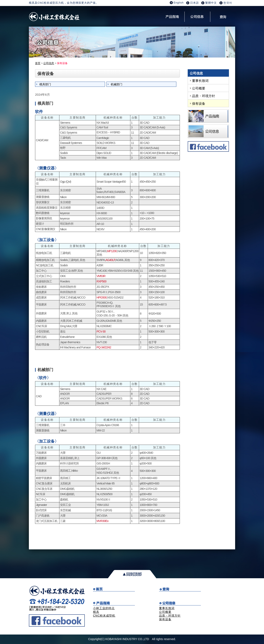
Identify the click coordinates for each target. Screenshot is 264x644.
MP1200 (112, 251)
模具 (96, 612)
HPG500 (102, 297)
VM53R (101, 276)
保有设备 (199, 104)
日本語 (194, 3)
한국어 (228, 3)
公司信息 (49, 63)
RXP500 (101, 281)
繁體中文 (211, 3)
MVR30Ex (103, 521)
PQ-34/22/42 (104, 347)
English (179, 3)
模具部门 (45, 84)
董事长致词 (200, 81)
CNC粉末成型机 (104, 616)
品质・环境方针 (204, 96)
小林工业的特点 (104, 608)
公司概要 (199, 88)
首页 (38, 63)
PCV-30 (101, 331)
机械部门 (117, 84)
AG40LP (110, 260)
